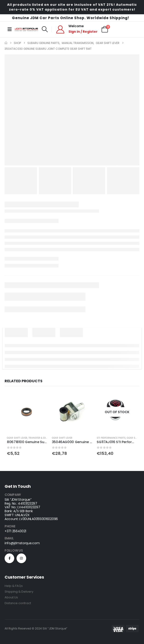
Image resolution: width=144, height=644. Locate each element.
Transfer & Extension (42, 438)
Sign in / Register (83, 32)
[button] (45, 29)
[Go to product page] (27, 412)
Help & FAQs (14, 586)
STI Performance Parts (111, 438)
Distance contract (18, 603)
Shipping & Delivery (19, 592)
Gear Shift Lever (17, 438)
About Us (11, 597)
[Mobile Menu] (10, 29)
